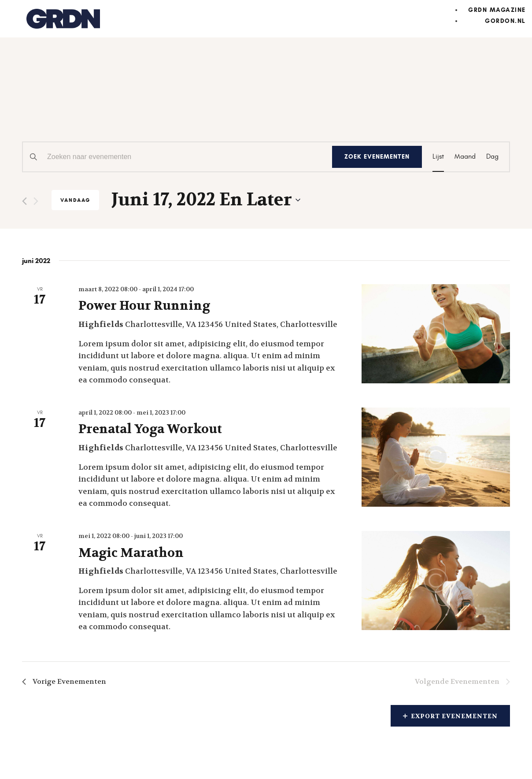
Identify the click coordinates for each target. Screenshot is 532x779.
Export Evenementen (450, 716)
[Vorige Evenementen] (24, 201)
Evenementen (79, 107)
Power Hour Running (144, 306)
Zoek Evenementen (377, 157)
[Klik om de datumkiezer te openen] (206, 200)
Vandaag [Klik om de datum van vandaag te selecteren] (75, 200)
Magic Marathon (131, 553)
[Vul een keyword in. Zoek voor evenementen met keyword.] (177, 157)
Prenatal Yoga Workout (150, 429)
